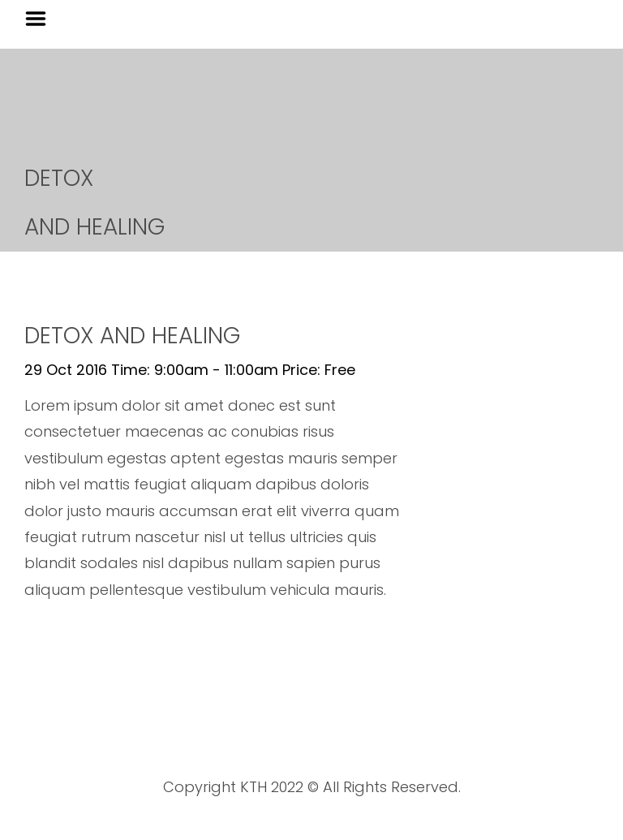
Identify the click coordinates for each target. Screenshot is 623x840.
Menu (41, 19)
